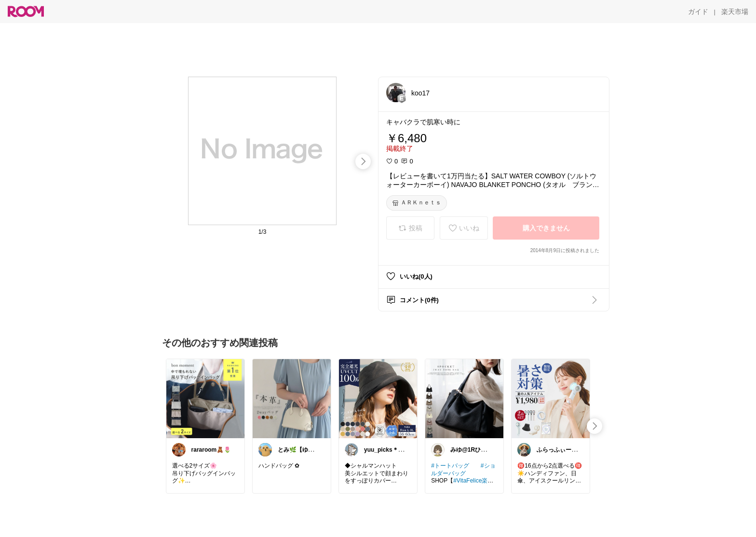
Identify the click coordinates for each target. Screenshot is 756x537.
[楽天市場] (735, 12)
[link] (205, 398)
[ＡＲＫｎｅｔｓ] (417, 203)
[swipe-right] (363, 161)
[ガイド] (698, 12)
